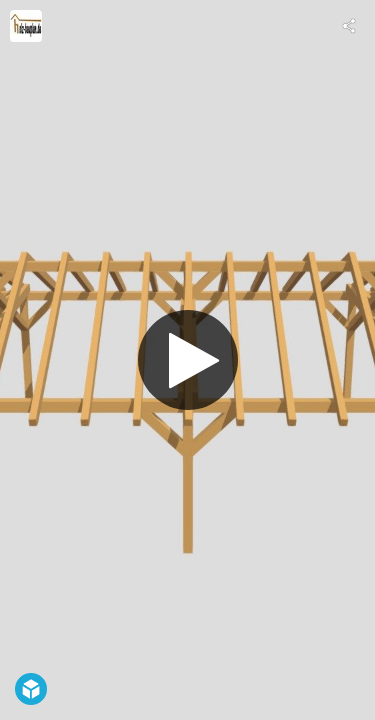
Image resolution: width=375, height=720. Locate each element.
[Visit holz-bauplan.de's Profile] (26, 26)
